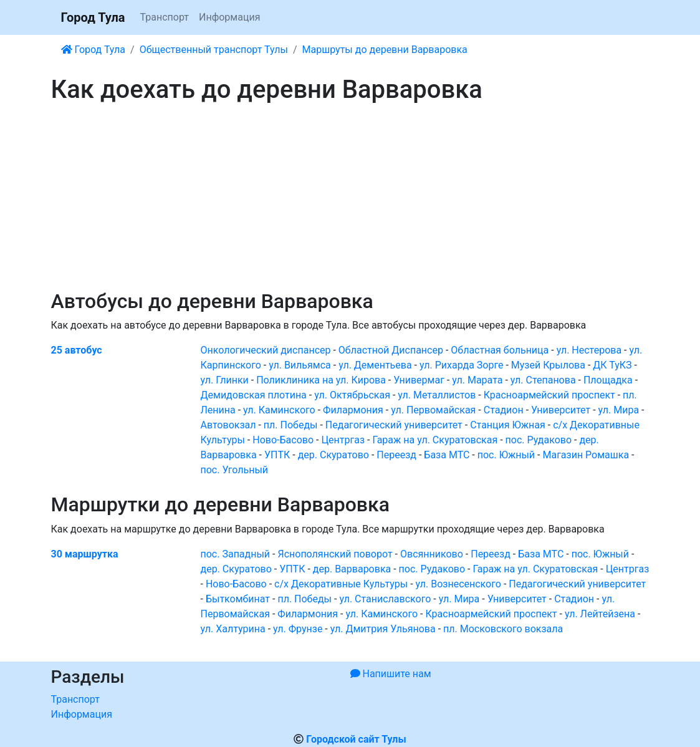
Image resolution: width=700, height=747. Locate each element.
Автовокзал (228, 425)
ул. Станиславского (385, 599)
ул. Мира (619, 410)
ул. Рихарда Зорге (461, 365)
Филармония (353, 410)
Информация (229, 17)
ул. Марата (477, 380)
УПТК (277, 455)
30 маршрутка (85, 554)
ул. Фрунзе (298, 629)
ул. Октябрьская (352, 395)
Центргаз (343, 440)
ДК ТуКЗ (612, 365)
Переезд (396, 455)
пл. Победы (291, 425)
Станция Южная (508, 425)
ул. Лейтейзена (600, 614)
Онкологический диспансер (266, 350)
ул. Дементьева (375, 365)
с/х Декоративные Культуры (341, 584)
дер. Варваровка (352, 569)
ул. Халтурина (233, 629)
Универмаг (419, 380)
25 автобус (77, 350)
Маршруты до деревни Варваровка (385, 50)
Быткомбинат (238, 599)
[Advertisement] (350, 197)
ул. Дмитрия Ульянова (383, 629)
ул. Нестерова (589, 350)
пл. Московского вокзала (503, 629)
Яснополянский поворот (335, 554)
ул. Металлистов (437, 395)
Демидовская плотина (254, 395)
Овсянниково (432, 554)
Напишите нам (391, 674)
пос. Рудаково (539, 440)
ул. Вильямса (300, 365)
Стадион (504, 410)
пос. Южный (506, 455)
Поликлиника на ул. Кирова (321, 380)
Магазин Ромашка (586, 455)
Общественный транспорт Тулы (214, 50)
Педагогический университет (394, 425)
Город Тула (93, 17)
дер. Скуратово (333, 455)
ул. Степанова (543, 380)
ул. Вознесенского (458, 584)
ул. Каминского (279, 410)
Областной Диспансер (391, 350)
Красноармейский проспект (549, 395)
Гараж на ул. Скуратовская (435, 440)
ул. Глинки (225, 380)
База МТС (447, 455)
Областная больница (500, 350)
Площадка (608, 380)
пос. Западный (236, 554)
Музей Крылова (548, 365)
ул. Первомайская (433, 410)
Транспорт (165, 17)
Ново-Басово (283, 440)
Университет (561, 410)
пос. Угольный (235, 470)
